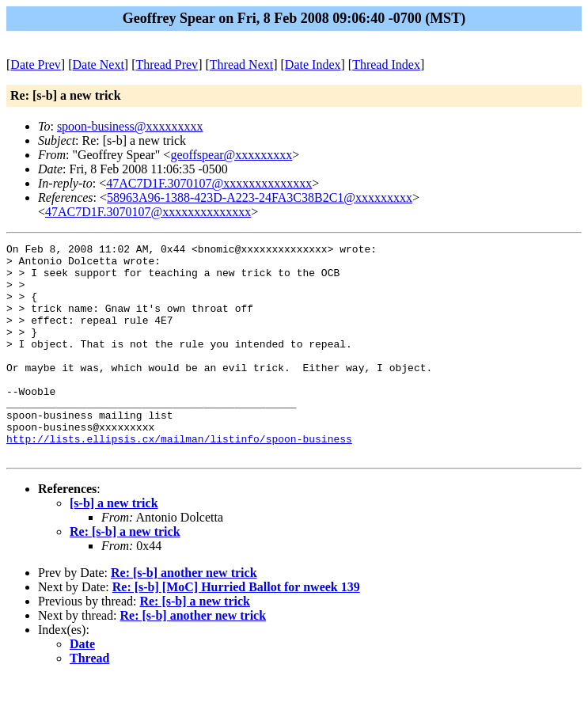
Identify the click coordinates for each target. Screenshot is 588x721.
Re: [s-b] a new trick (125, 574)
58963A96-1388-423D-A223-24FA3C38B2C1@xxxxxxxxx (260, 197)
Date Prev (36, 65)
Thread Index (386, 65)
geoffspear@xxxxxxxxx (231, 155)
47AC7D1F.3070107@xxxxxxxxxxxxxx (209, 183)
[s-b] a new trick (114, 546)
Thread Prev (167, 65)
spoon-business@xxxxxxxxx (130, 126)
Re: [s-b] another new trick (184, 615)
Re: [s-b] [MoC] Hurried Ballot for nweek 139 (236, 630)
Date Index (313, 65)
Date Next (99, 65)
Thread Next (241, 65)
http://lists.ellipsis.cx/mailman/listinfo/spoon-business (179, 479)
